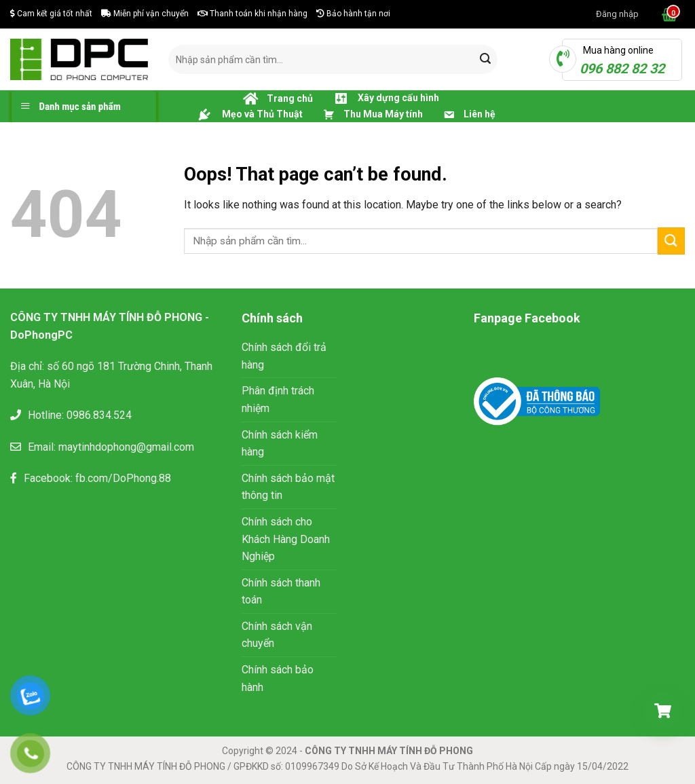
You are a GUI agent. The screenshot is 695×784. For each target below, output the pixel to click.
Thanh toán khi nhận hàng (252, 14)
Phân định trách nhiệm (278, 399)
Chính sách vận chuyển (277, 635)
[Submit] (485, 60)
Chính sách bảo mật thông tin (288, 487)
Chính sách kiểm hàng (280, 444)
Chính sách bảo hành (278, 678)
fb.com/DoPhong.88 (123, 478)
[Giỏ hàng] (662, 711)
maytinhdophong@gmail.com (126, 447)
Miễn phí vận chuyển (145, 14)
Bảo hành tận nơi (353, 14)
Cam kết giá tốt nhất (51, 14)
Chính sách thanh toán (281, 592)
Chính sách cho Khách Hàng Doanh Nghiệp (286, 539)
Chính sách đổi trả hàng (284, 356)
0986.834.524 (99, 415)
